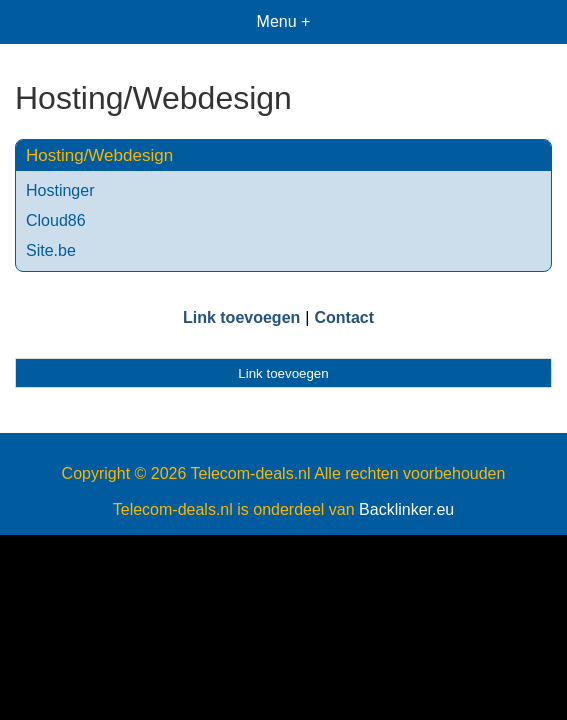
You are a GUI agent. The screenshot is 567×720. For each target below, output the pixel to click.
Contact (344, 317)
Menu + (284, 21)
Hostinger (60, 190)
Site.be (51, 250)
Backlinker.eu (406, 509)
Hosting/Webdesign (99, 155)
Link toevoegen (241, 317)
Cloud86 (56, 220)
